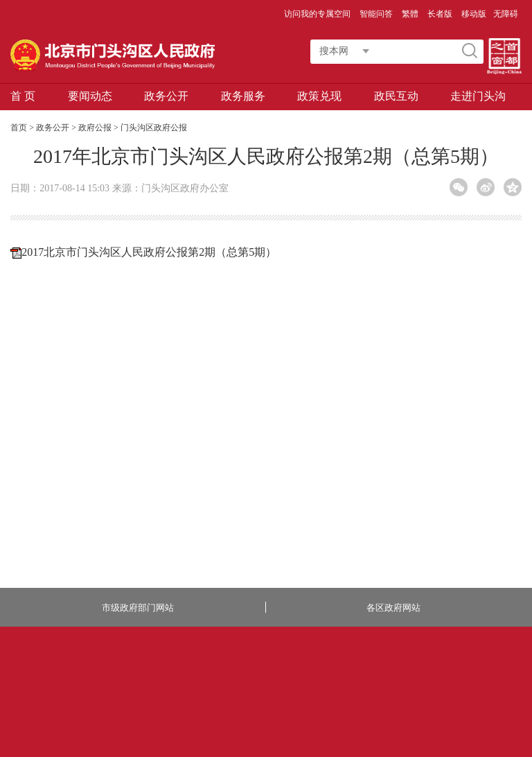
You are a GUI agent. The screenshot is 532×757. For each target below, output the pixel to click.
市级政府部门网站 (138, 608)
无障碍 (506, 14)
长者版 (441, 14)
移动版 (474, 14)
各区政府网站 (393, 608)
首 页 (23, 96)
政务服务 (243, 96)
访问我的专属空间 (318, 14)
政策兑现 (319, 96)
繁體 (410, 14)
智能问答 (377, 14)
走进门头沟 (478, 96)
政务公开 (166, 96)
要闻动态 (90, 96)
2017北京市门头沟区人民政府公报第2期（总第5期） (149, 252)
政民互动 (396, 96)
